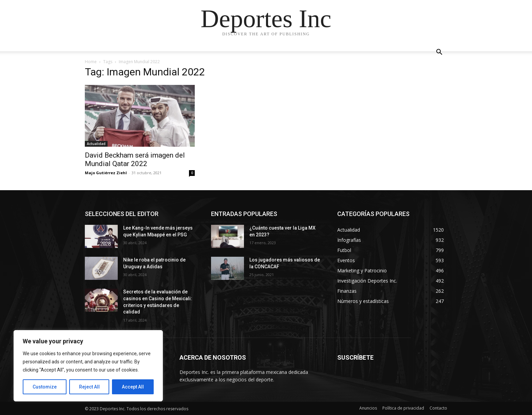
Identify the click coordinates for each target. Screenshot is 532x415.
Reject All (89, 387)
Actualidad (96, 144)
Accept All (133, 387)
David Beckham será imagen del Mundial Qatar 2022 (135, 159)
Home (91, 62)
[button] (439, 53)
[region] (88, 366)
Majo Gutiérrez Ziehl (106, 173)
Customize (45, 387)
